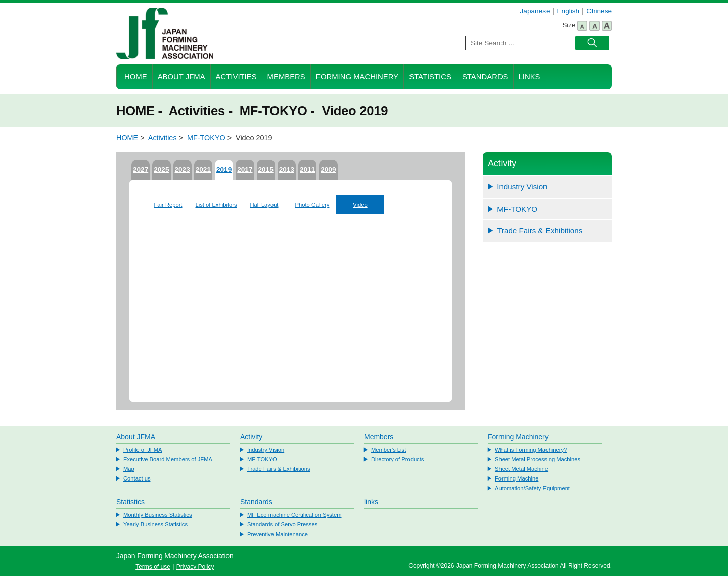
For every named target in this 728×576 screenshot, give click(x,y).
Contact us (137, 478)
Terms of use (153, 567)
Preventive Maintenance (278, 534)
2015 (266, 170)
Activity (502, 163)
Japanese (535, 11)
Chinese (599, 11)
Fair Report (168, 205)
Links (530, 77)
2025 (161, 170)
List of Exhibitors (216, 205)
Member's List (389, 450)
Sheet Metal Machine (521, 469)
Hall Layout (264, 205)
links (371, 502)
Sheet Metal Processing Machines (538, 459)
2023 (183, 170)
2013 (287, 170)
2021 (203, 170)
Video (360, 205)
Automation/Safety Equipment (532, 488)
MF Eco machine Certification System (294, 515)
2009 (328, 170)
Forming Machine (517, 478)
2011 (307, 170)
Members (286, 77)
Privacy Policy (195, 567)
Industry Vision (522, 187)
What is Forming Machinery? (531, 450)
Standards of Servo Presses (282, 524)
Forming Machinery (357, 77)
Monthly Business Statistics (158, 515)
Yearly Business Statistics (155, 524)
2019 (224, 170)
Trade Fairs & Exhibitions (540, 231)
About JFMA (181, 77)
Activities (236, 77)
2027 (141, 170)
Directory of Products (397, 459)
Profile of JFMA (143, 450)
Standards (485, 77)
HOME (136, 77)
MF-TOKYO (206, 138)
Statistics (430, 77)
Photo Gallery (312, 205)
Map (129, 469)
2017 (245, 170)
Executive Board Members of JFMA (168, 459)
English (568, 11)
